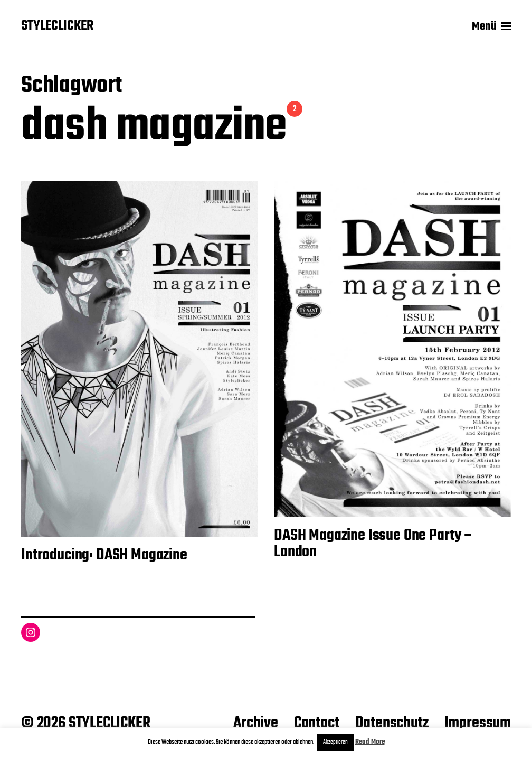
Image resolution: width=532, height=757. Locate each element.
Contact (317, 723)
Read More (370, 742)
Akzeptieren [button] (335, 742)
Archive (256, 723)
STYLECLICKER (57, 26)
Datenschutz (392, 723)
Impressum (478, 723)
